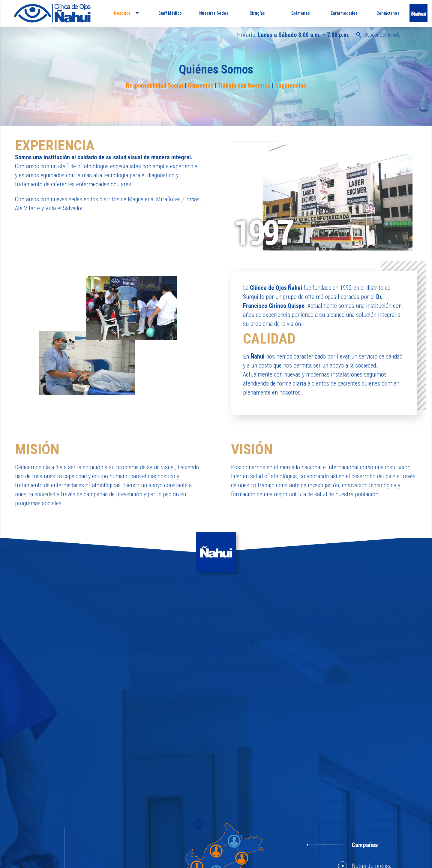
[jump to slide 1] (317, 249)
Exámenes (301, 13)
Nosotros (122, 13)
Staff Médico (170, 13)
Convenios (200, 86)
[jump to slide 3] (331, 249)
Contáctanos (388, 13)
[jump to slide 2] (324, 249)
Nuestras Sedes (214, 13)
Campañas (365, 845)
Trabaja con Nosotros (244, 86)
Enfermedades (344, 13)
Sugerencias (291, 86)
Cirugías (257, 13)
